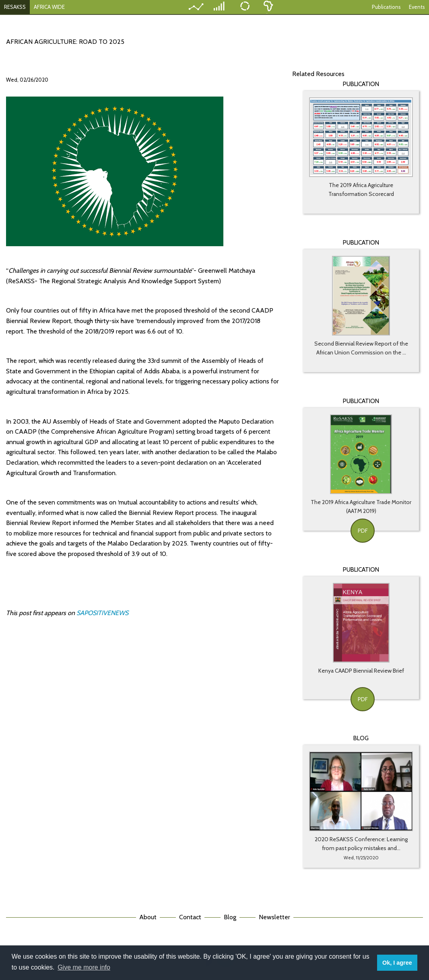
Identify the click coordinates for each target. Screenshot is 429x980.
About (148, 917)
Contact (190, 917)
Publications (386, 7)
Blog (230, 917)
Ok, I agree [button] (397, 963)
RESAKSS (15, 7)
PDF (363, 531)
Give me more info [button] (84, 967)
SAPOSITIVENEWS (103, 613)
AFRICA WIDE (49, 7)
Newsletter (274, 917)
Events (417, 7)
